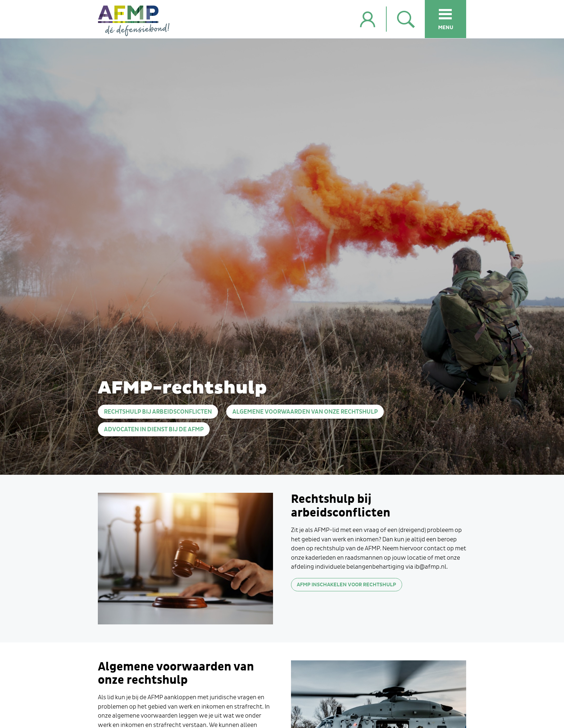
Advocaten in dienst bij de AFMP (154, 430)
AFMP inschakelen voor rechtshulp (346, 585)
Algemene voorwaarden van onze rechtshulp (305, 412)
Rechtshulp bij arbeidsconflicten (158, 412)
